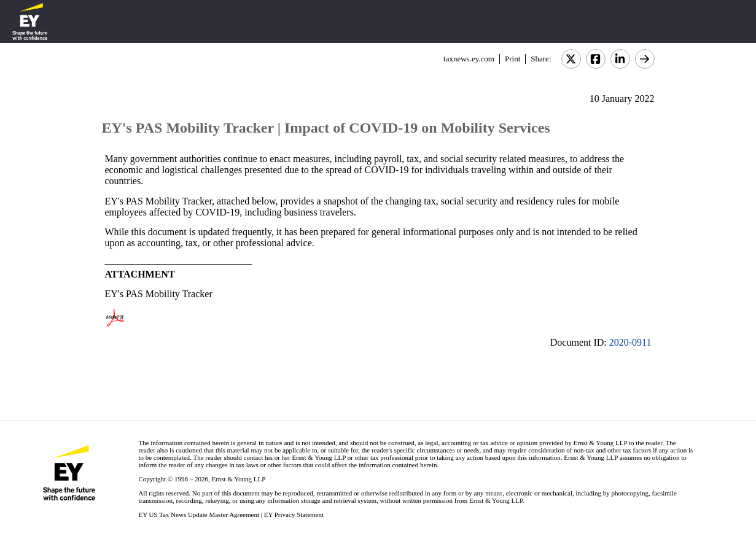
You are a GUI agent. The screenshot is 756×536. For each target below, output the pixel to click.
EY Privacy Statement (294, 515)
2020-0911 (630, 342)
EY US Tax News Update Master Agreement (199, 515)
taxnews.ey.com (469, 59)
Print (512, 59)
